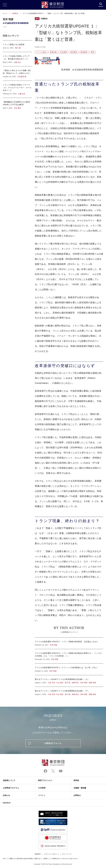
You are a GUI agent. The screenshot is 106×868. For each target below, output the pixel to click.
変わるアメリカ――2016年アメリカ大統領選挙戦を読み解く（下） (69, 691)
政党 (93, 52)
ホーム (5, 13)
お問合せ (77, 795)
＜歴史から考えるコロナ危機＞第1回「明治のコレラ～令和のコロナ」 (17, 73)
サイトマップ (67, 854)
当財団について (9, 780)
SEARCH (7, 803)
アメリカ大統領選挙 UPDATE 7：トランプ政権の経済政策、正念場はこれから (69, 643)
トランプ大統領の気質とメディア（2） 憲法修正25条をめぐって (17, 59)
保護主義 (53, 52)
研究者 (76, 780)
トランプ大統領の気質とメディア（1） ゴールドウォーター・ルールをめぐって (17, 89)
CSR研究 (42, 788)
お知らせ (6, 795)
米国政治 (15, 13)
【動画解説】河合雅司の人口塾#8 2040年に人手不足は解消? (17, 104)
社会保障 (63, 52)
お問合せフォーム (53, 743)
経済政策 (74, 52)
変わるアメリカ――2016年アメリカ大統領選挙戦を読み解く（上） (69, 681)
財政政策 (84, 52)
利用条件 (38, 854)
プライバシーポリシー (52, 854)
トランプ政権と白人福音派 (17, 46)
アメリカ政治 (41, 52)
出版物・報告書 (80, 788)
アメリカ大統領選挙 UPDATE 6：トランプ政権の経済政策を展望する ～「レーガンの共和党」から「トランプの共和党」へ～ (69, 656)
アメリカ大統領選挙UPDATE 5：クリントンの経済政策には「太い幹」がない (69, 669)
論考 (37, 19)
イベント (42, 795)
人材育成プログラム (11, 788)
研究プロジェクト (45, 780)
